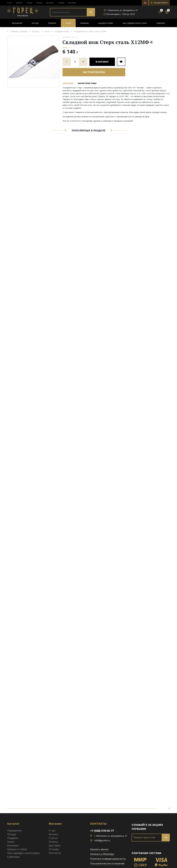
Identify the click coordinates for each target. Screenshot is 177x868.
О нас (10, 3)
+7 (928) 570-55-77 (102, 831)
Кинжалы (85, 23)
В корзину (102, 62)
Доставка (50, 3)
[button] (159, 3)
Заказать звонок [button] (99, 849)
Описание (68, 83)
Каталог (19, 3)
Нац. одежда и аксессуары (135, 23)
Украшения (17, 23)
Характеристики (87, 83)
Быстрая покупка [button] (94, 72)
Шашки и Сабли (106, 23)
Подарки (52, 23)
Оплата (39, 3)
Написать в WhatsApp (102, 854)
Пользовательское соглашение (107, 863)
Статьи (29, 3)
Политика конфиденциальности (108, 859)
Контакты (72, 3)
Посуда (35, 23)
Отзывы (61, 3)
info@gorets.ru (102, 840)
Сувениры (161, 23)
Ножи (68, 23)
